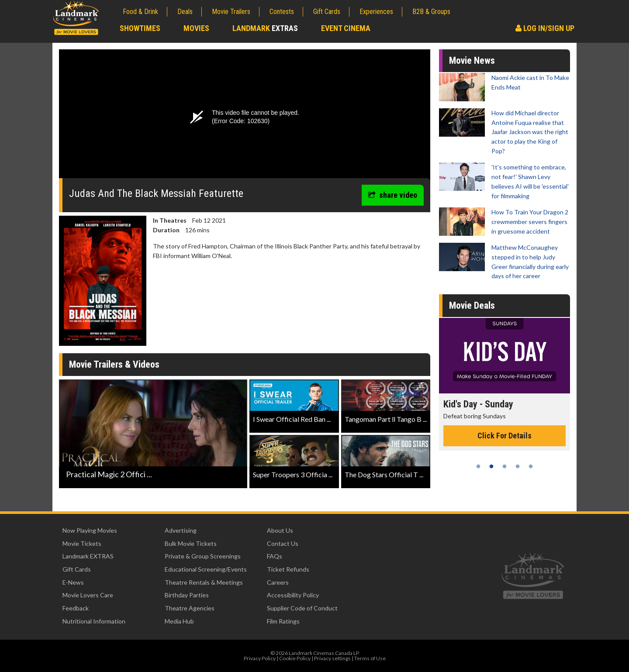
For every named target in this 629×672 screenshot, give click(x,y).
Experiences (376, 12)
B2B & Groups (431, 12)
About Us (280, 530)
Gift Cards (327, 12)
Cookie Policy (295, 658)
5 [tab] (531, 466)
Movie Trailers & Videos (114, 364)
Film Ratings (283, 621)
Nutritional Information (94, 621)
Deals (185, 12)
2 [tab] (491, 466)
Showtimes (140, 28)
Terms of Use (370, 658)
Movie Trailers (231, 12)
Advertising (181, 530)
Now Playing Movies (90, 530)
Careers (278, 582)
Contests (282, 12)
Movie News (472, 60)
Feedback (76, 608)
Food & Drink (140, 12)
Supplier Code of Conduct (302, 608)
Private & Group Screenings (203, 556)
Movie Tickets (82, 543)
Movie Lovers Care (88, 595)
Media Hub (179, 621)
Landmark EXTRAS (88, 556)
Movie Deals (472, 305)
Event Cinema (346, 28)
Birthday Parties (187, 595)
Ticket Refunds (288, 569)
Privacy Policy (260, 658)
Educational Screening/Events (206, 569)
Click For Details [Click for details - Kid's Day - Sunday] (505, 436)
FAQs (275, 556)
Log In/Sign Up (545, 28)
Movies (196, 28)
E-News (73, 582)
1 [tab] (478, 466)
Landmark (265, 28)
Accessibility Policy (293, 595)
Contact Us (283, 543)
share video (393, 195)
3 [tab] (505, 466)
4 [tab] (518, 466)
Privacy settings (332, 658)
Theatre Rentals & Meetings (204, 582)
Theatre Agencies (190, 608)
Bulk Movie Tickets (191, 543)
